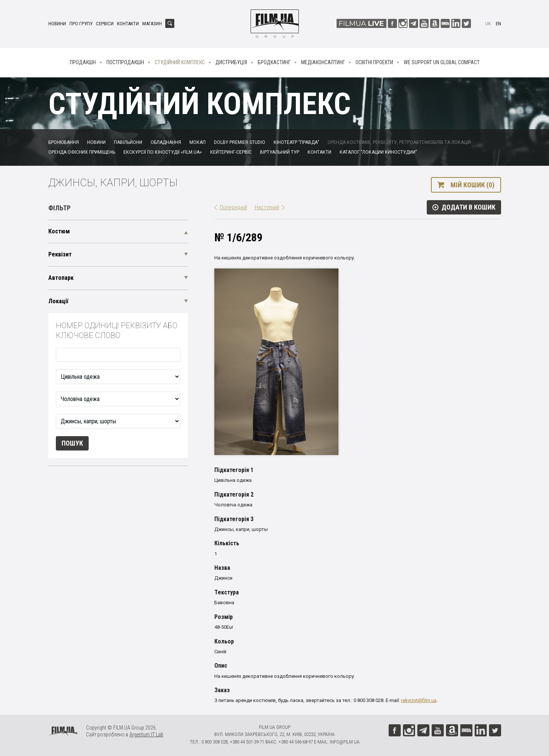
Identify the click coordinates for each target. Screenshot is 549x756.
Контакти (128, 24)
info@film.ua (345, 742)
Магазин (152, 24)
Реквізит (60, 254)
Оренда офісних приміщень (82, 152)
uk (488, 24)
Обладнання (166, 142)
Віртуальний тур (280, 152)
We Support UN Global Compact (442, 62)
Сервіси (105, 24)
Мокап (198, 142)
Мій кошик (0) (472, 185)
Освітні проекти (374, 62)
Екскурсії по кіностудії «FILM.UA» (163, 152)
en (498, 24)
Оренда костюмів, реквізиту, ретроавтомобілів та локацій (399, 142)
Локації (58, 301)
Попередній (233, 207)
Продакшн (83, 62)
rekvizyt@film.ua (419, 700)
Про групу (81, 24)
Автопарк (61, 278)
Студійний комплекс (180, 62)
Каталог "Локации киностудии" (378, 152)
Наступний (267, 207)
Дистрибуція (231, 62)
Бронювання (64, 142)
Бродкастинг (274, 62)
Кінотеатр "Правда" (296, 142)
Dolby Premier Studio (240, 142)
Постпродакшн (125, 62)
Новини (57, 24)
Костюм (59, 231)
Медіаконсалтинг (323, 62)
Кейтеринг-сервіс (231, 152)
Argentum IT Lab (146, 734)
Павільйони (128, 142)
